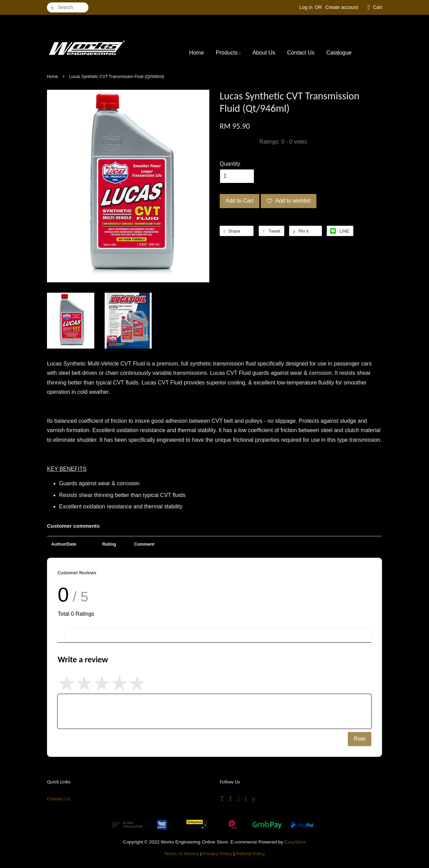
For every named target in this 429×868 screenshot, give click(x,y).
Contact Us (301, 53)
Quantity (230, 164)
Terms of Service (182, 854)
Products (228, 53)
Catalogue (339, 53)
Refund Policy (250, 854)
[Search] (68, 7)
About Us (264, 53)
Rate (360, 739)
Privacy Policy (217, 854)
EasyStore (295, 842)
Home (197, 53)
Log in (306, 7)
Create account (342, 7)
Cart (378, 7)
